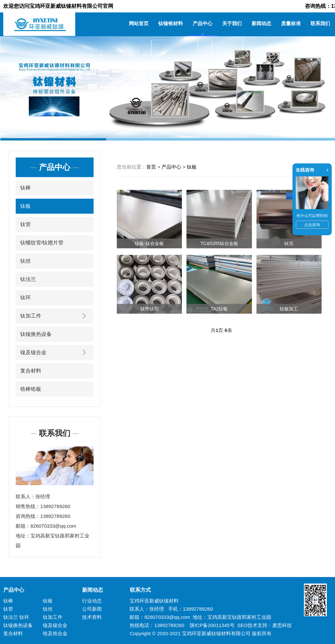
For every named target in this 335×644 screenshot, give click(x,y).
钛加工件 (55, 316)
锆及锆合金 (55, 633)
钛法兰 (28, 279)
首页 (151, 167)
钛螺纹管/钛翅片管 (42, 243)
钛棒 (26, 188)
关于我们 (232, 23)
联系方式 (138, 590)
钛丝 (26, 261)
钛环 (26, 297)
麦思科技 (282, 625)
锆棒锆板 (31, 389)
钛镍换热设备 (36, 334)
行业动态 (92, 601)
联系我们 (320, 23)
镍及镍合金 (55, 352)
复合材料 (31, 371)
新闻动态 (261, 23)
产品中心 (203, 23)
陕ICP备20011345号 (212, 625)
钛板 (26, 206)
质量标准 (291, 23)
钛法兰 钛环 (16, 617)
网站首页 (139, 23)
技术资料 (92, 617)
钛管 (26, 224)
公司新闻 (92, 609)
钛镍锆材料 (171, 23)
